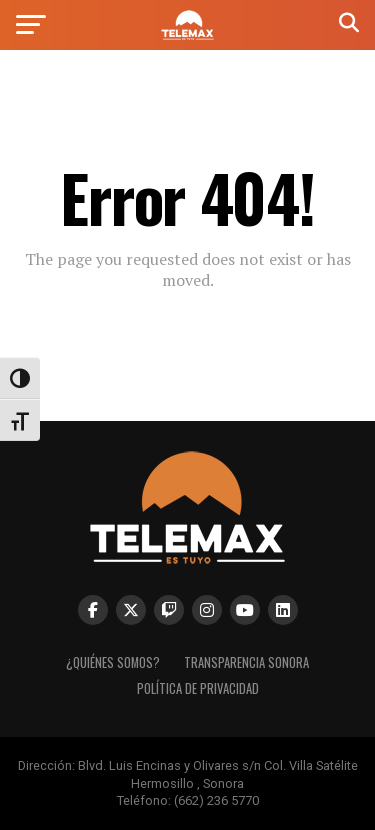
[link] (187, 34)
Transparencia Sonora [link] (246, 662)
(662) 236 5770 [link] (216, 800)
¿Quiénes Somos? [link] (113, 662)
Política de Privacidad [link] (198, 688)
